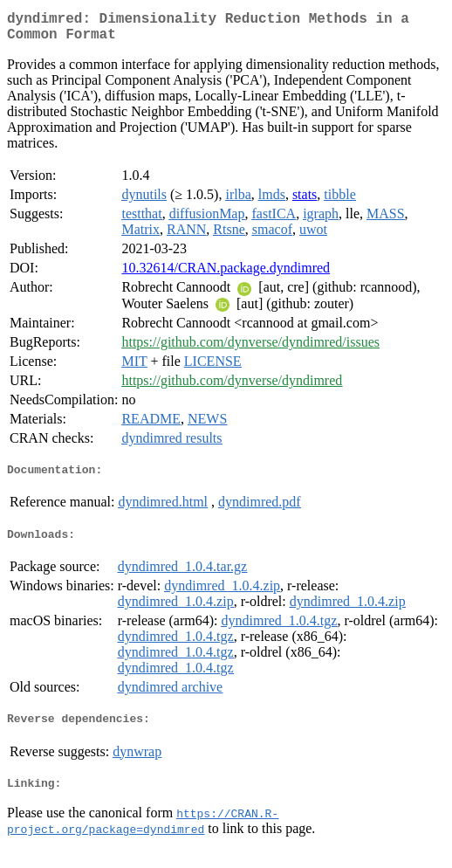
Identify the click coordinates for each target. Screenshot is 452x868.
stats (305, 201)
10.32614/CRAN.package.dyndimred (226, 275)
